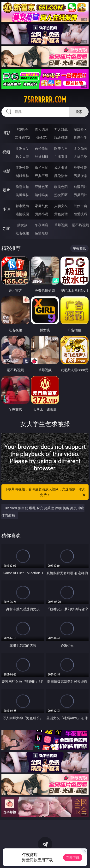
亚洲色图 (42, 187)
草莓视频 (61, 225)
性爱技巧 (80, 214)
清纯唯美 (42, 195)
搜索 (79, 112)
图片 (6, 190)
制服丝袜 (22, 176)
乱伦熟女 (61, 176)
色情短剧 (42, 233)
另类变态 (80, 176)
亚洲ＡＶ (22, 148)
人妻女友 (61, 206)
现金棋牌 (61, 137)
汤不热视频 (80, 225)
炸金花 (42, 137)
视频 (6, 152)
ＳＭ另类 (80, 157)
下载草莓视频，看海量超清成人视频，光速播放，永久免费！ (46, 492)
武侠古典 (80, 206)
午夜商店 (42, 225)
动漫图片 (80, 187)
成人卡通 (61, 168)
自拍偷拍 (42, 148)
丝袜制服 (42, 157)
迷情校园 (22, 214)
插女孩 (22, 225)
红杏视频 (22, 233)
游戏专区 (80, 129)
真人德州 (42, 129)
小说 (6, 209)
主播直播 (61, 157)
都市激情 (22, 206)
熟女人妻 (22, 157)
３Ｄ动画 (80, 148)
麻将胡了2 (22, 137)
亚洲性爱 (22, 168)
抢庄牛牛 (80, 137)
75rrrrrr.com (45, 100)
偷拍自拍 (42, 168)
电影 (6, 171)
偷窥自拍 (22, 187)
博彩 (6, 133)
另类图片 (80, 195)
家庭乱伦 (42, 206)
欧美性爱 (80, 168)
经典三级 (42, 176)
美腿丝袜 (22, 195)
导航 (6, 228)
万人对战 (61, 129)
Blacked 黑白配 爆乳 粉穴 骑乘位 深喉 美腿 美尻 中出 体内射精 (43, 512)
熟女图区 (61, 195)
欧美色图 (61, 187)
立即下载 (73, 857)
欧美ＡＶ (61, 148)
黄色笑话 (61, 214)
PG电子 (22, 129)
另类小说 (42, 214)
